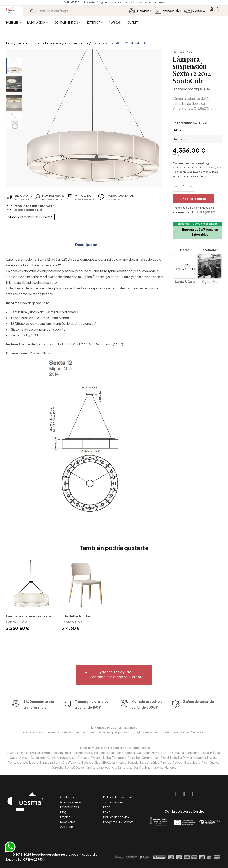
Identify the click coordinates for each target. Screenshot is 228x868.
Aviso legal (67, 827)
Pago (107, 807)
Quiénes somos (71, 802)
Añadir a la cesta (193, 198)
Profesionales (70, 807)
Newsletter (68, 822)
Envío (107, 812)
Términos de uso (114, 802)
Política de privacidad (118, 797)
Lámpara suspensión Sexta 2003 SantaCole (29, 616)
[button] (114, 675)
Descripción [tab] (86, 245)
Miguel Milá (202, 89)
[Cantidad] (184, 187)
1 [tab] (114, 639)
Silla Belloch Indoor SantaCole (77, 616)
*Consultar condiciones (148, 2)
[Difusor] (197, 139)
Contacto (67, 797)
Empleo (65, 817)
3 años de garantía (198, 708)
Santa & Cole (183, 52)
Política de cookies (116, 817)
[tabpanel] (31, 596)
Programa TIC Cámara (118, 822)
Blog (63, 812)
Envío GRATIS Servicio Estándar (197, 224)
